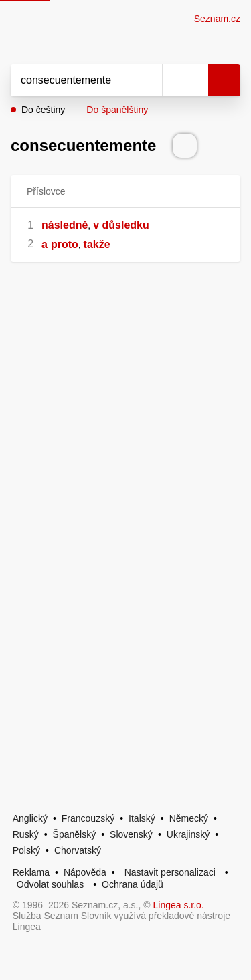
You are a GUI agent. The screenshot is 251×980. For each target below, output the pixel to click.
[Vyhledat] (72, 80)
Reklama (31, 872)
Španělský (75, 834)
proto (65, 244)
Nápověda (85, 872)
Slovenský (131, 834)
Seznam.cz (217, 19)
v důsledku (121, 225)
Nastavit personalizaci (170, 872)
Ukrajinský (188, 834)
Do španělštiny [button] (117, 110)
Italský (142, 818)
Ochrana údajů (133, 884)
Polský (26, 850)
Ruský (26, 834)
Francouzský (88, 818)
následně (65, 225)
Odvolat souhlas (50, 884)
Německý (189, 818)
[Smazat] (147, 80)
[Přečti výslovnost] (185, 146)
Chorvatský (78, 850)
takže (97, 244)
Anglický (30, 818)
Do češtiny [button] (43, 110)
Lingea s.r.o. (179, 905)
